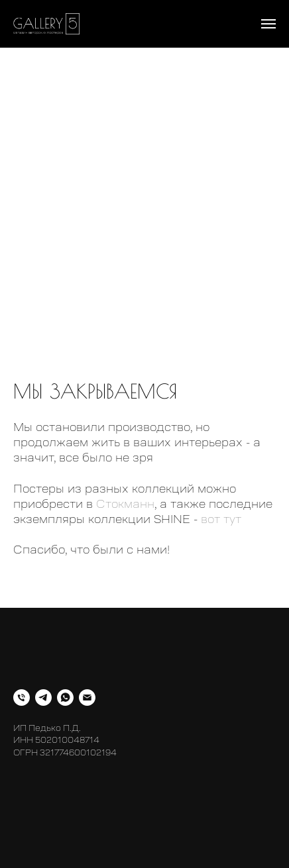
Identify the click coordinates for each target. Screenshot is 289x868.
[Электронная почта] (87, 698)
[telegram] (43, 698)
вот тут (221, 519)
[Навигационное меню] (268, 24)
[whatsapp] (65, 698)
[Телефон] (22, 698)
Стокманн (125, 504)
